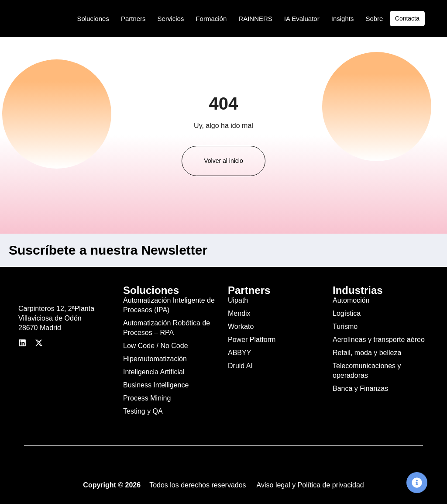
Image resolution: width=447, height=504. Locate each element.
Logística (347, 313)
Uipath (238, 300)
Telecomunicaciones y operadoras (367, 371)
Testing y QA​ (143, 411)
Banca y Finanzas (360, 388)
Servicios (171, 19)
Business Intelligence (156, 385)
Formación (211, 19)
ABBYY (239, 353)
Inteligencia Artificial (154, 372)
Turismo (345, 326)
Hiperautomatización (155, 359)
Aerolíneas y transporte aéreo (379, 340)
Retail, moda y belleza (367, 353)
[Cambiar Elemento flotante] (417, 483)
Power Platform (252, 340)
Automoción (351, 300)
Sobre (374, 19)
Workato (241, 326)
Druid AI (240, 366)
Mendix (239, 313)
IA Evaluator (302, 19)
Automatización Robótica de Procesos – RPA (167, 328)
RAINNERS (255, 19)
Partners (133, 19)
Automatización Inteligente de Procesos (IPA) (169, 305)
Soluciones (93, 19)
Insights (343, 19)
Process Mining (147, 398)
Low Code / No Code (156, 346)
